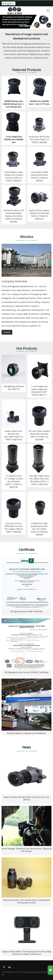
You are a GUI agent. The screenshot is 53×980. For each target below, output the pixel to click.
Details (7, 332)
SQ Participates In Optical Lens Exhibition (26, 733)
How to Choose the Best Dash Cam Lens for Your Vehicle (26, 798)
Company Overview (14, 281)
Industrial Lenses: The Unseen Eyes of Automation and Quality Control (27, 901)
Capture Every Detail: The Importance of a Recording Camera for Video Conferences (27, 953)
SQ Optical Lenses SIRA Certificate (26, 611)
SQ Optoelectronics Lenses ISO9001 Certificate (27, 672)
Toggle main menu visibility (48, 10)
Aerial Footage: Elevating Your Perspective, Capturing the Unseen (27, 850)
